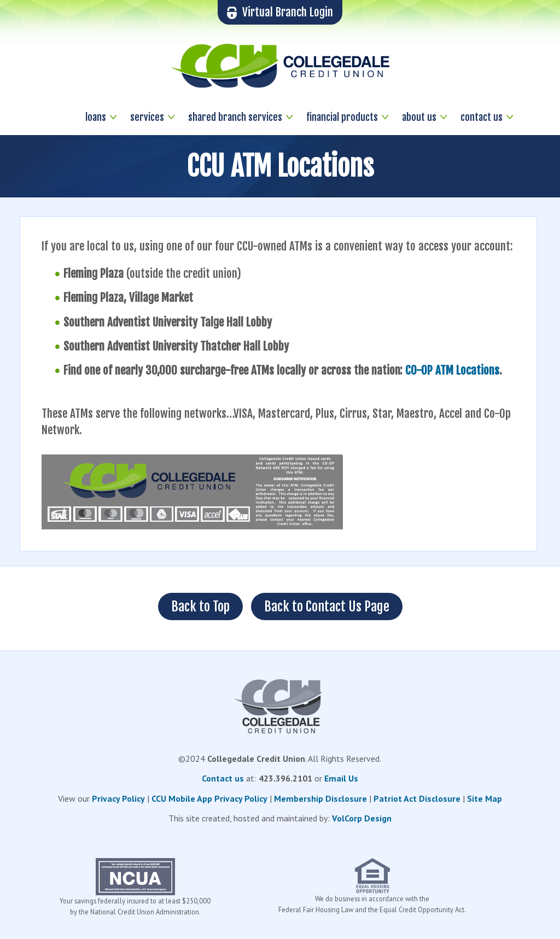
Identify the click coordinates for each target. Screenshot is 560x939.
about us (419, 117)
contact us (482, 117)
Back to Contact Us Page (327, 606)
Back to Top (200, 606)
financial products (342, 117)
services (147, 117)
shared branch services (235, 117)
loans (96, 117)
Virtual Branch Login (280, 12)
